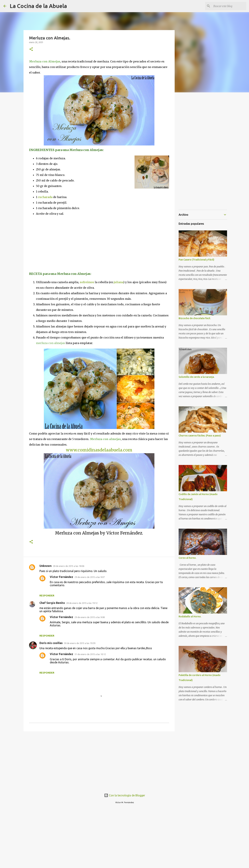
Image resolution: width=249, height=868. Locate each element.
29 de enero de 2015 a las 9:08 (90, 617)
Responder (47, 596)
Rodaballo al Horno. (190, 616)
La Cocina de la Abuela (38, 6)
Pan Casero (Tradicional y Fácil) (196, 260)
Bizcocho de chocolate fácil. (195, 318)
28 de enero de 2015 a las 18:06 (69, 566)
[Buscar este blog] (228, 6)
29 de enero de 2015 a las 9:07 (90, 577)
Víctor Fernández (61, 577)
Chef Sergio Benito (52, 603)
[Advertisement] (58, 243)
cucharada (45, 197)
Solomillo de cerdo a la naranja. (197, 377)
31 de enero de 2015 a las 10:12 (90, 654)
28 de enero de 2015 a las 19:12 (82, 603)
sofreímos (87, 282)
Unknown (45, 566)
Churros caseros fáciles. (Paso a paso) (200, 436)
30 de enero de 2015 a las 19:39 (80, 643)
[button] (31, 49)
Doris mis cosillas (51, 643)
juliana (119, 282)
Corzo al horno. (187, 558)
